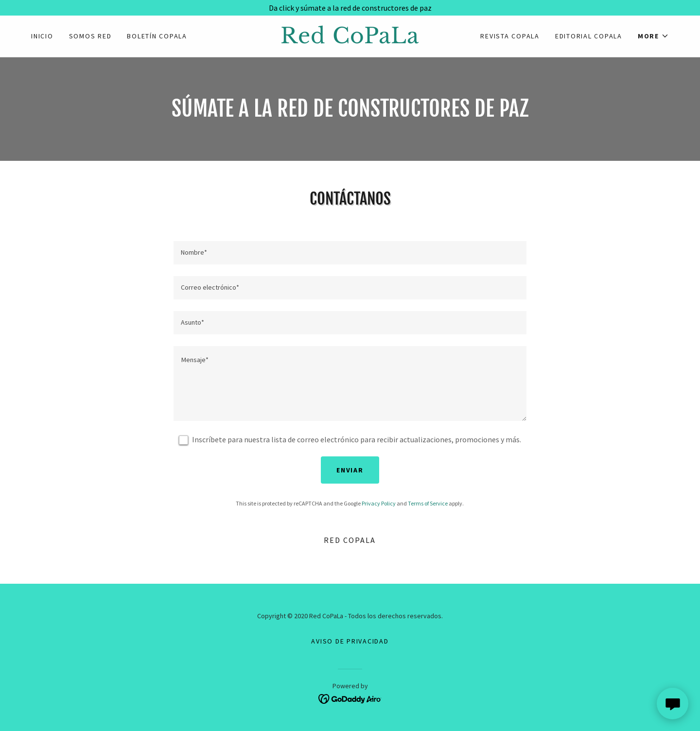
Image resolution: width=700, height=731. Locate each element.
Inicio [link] (42, 36)
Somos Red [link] (90, 36)
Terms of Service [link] (428, 503)
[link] (350, 40)
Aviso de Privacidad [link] (350, 641)
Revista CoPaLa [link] (510, 36)
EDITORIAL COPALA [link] (589, 36)
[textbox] (350, 253)
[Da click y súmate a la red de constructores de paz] (350, 8)
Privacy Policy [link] (379, 503)
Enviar (350, 470)
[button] (653, 36)
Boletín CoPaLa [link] (157, 36)
